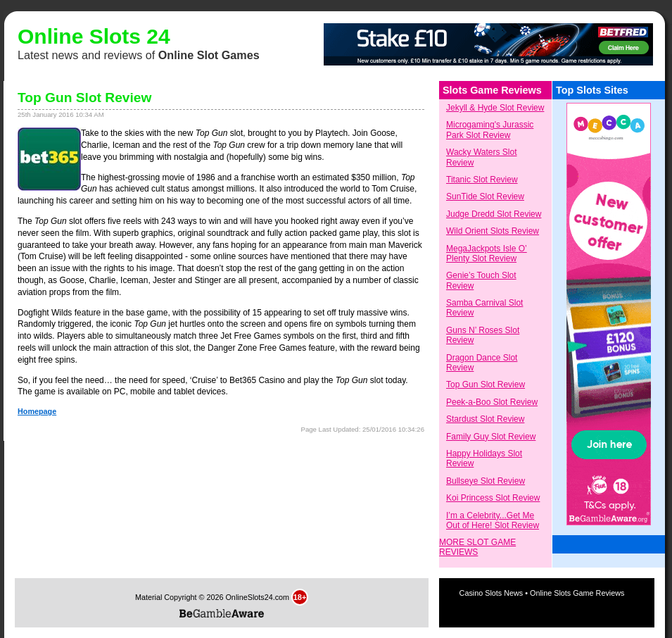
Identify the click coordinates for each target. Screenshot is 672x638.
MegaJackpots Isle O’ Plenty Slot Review (487, 254)
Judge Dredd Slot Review (494, 214)
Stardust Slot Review (485, 419)
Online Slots (79, 36)
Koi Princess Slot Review (493, 498)
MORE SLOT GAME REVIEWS (477, 547)
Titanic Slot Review (482, 180)
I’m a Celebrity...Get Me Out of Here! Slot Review (493, 520)
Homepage (37, 411)
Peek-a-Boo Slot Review (492, 402)
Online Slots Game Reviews (577, 593)
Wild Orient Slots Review (493, 231)
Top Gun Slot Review (486, 384)
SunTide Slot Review (485, 196)
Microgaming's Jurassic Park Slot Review (490, 130)
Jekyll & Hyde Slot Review (495, 108)
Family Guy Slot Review (491, 437)
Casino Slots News (493, 593)
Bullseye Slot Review (486, 481)
